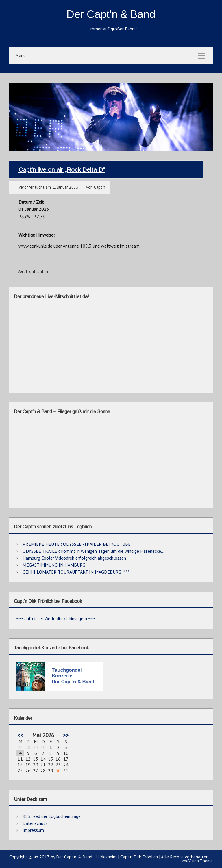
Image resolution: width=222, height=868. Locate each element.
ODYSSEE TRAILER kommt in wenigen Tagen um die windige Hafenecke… (93, 551)
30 (58, 770)
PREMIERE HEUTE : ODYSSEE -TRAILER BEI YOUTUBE (77, 544)
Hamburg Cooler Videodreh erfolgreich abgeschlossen (74, 558)
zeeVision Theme (197, 861)
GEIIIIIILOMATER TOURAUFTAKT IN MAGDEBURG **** (76, 572)
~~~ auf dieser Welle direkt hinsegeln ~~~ (56, 618)
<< (20, 735)
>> (66, 735)
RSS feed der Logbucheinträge (52, 816)
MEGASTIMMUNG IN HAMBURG (54, 565)
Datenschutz (35, 823)
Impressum (33, 830)
